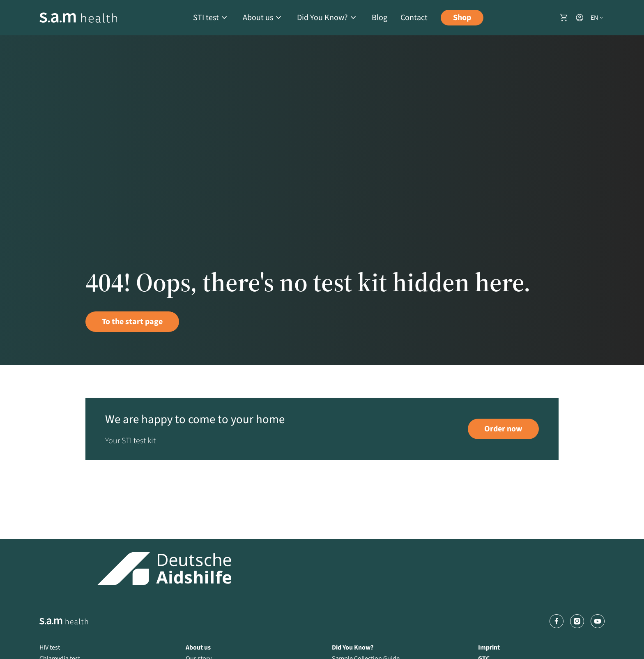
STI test (206, 18)
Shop (462, 18)
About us (258, 18)
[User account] (580, 18)
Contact (414, 18)
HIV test (50, 647)
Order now (503, 429)
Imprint (489, 647)
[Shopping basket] (564, 18)
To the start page (132, 322)
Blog (379, 18)
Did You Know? (322, 18)
